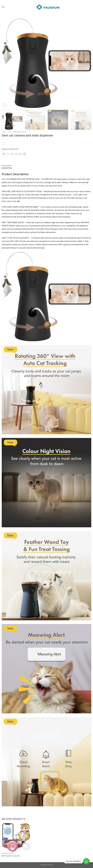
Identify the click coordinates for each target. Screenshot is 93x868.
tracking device (19, 132)
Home (4, 132)
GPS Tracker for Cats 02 (11, 856)
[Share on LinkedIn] (24, 154)
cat (10, 132)
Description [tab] (7, 168)
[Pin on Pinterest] (20, 154)
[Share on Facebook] (8, 154)
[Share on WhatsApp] (4, 154)
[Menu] (3, 7)
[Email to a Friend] (16, 154)
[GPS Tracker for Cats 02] (16, 837)
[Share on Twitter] (12, 154)
